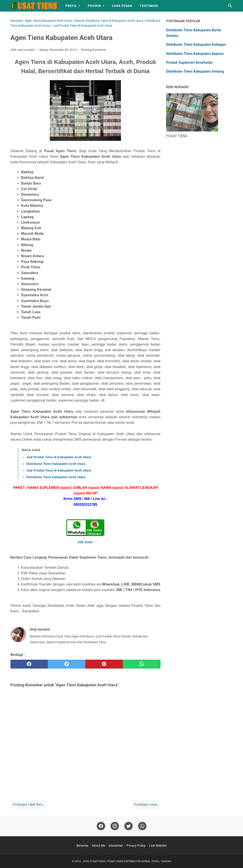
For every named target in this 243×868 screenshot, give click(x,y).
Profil (71, 6)
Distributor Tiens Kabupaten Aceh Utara (56, 464)
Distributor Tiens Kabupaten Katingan (196, 45)
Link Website (158, 846)
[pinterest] (104, 664)
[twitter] (67, 664)
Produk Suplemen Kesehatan (189, 63)
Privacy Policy (136, 846)
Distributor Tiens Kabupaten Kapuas (195, 54)
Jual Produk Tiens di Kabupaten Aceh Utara (59, 457)
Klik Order (85, 542)
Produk (94, 6)
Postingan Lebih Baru (28, 804)
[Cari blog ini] (230, 6)
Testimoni (149, 6)
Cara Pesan (122, 6)
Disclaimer (116, 846)
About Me (98, 846)
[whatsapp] (142, 664)
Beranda (82, 846)
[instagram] (115, 826)
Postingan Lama (146, 804)
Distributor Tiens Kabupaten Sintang (195, 71)
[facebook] (29, 664)
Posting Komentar (94, 50)
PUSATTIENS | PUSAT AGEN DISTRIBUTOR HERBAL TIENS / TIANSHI (131, 861)
